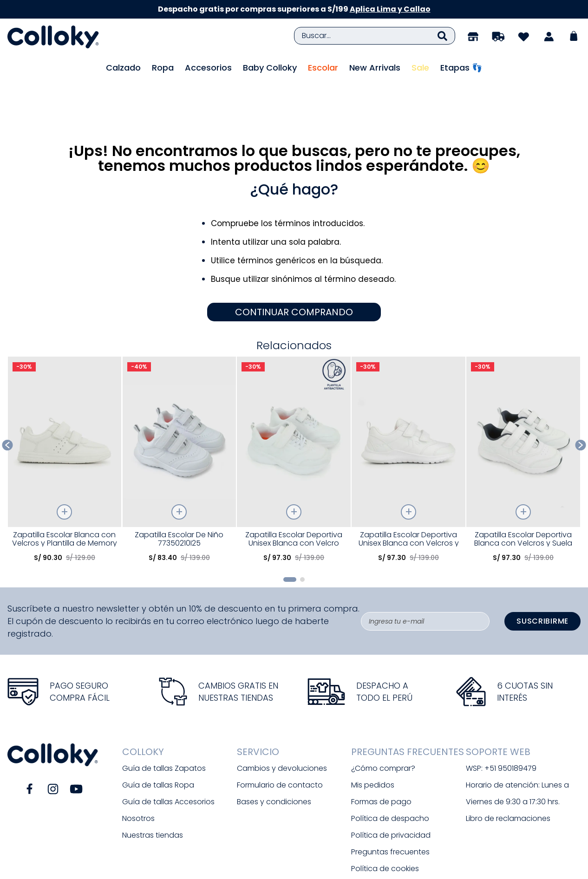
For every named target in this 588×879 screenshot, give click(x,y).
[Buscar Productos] (442, 36)
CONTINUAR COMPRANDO (294, 260)
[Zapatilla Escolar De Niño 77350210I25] (180, 412)
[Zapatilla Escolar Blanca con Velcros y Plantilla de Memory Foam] (65, 412)
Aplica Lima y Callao (390, 9)
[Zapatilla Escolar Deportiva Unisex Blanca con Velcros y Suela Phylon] (408, 412)
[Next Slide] (581, 394)
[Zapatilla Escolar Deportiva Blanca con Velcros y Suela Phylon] (523, 412)
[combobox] (375, 36)
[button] (290, 528)
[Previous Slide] (8, 394)
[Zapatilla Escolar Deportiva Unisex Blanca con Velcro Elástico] (294, 412)
